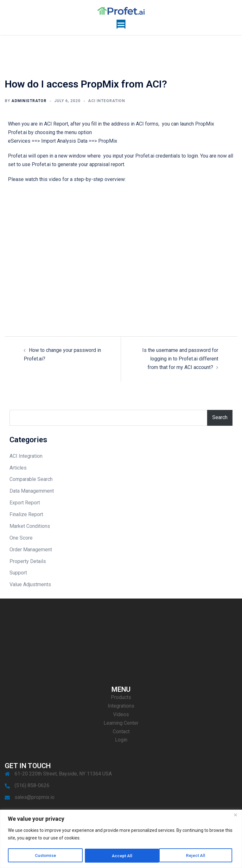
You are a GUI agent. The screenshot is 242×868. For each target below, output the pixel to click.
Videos (121, 714)
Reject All (122, 856)
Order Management (31, 550)
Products (121, 697)
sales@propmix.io (35, 797)
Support (18, 573)
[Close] (235, 815)
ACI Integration (107, 101)
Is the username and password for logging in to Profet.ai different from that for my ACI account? (180, 359)
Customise (46, 856)
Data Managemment (32, 491)
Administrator (29, 101)
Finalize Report (26, 514)
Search (220, 417)
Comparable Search (31, 479)
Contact (121, 732)
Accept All (197, 856)
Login (121, 740)
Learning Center (121, 723)
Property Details (28, 561)
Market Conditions (30, 526)
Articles (18, 468)
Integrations (121, 706)
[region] (121, 839)
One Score (21, 538)
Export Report (25, 503)
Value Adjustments (30, 584)
